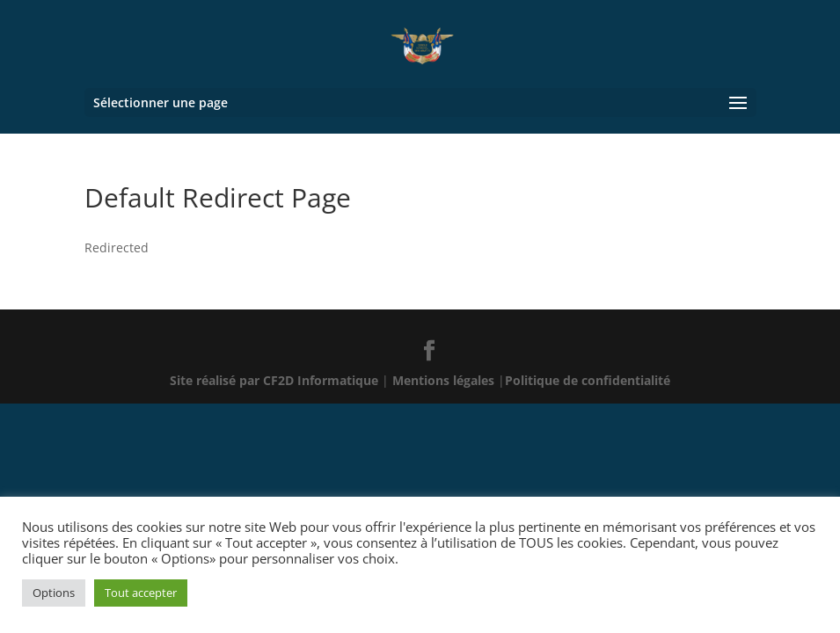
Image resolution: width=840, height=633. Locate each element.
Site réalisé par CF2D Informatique (276, 380)
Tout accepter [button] (141, 593)
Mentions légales (445, 380)
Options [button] (54, 593)
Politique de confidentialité (588, 380)
